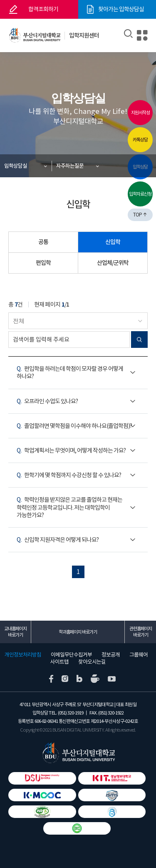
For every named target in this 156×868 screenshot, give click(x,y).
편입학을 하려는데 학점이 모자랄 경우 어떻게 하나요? (70, 372)
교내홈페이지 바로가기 (15, 632)
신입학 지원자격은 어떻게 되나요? (58, 540)
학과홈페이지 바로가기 (78, 632)
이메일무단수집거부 (71, 655)
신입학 (113, 242)
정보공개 (111, 655)
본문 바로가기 (0, 0)
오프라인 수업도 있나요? (47, 401)
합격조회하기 (43, 9)
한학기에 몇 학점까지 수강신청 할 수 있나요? (69, 475)
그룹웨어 (139, 655)
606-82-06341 (46, 721)
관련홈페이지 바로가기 (141, 632)
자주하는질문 (70, 166)
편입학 (43, 263)
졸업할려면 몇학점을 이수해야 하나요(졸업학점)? (74, 426)
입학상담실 (16, 166)
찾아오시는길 (92, 662)
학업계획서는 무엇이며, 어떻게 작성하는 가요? (71, 450)
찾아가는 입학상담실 (121, 9)
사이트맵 (59, 662)
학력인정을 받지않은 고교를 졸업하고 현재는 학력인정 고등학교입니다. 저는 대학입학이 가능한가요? (69, 507)
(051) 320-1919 (71, 713)
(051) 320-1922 (111, 713)
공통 (43, 242)
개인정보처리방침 (23, 655)
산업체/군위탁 (113, 263)
